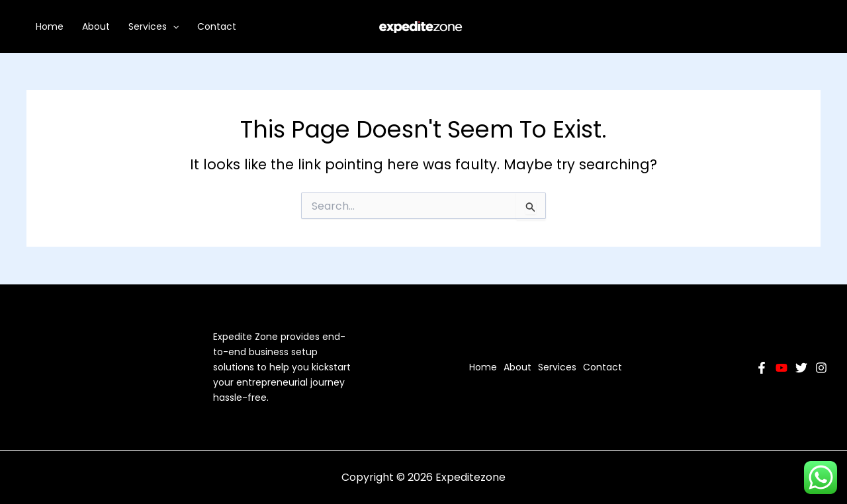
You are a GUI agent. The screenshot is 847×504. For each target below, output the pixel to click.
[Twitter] (801, 368)
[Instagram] (821, 368)
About (96, 26)
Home (50, 26)
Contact (217, 26)
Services (154, 26)
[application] (173, 26)
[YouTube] (781, 368)
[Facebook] (762, 368)
